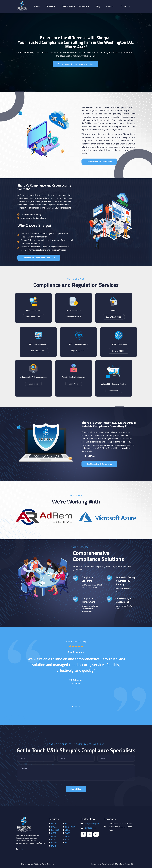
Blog (98, 6)
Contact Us (126, 6)
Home (37, 6)
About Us (110, 6)
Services (50, 6)
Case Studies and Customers (76, 6)
